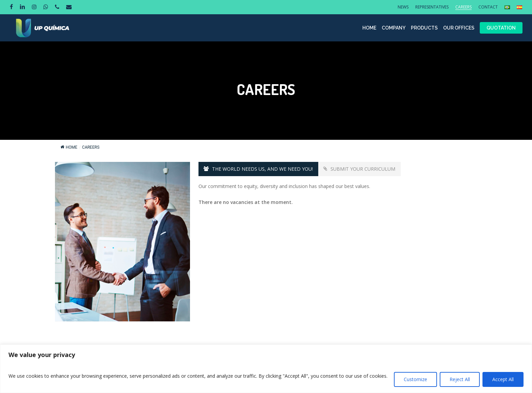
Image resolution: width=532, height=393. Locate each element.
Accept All (503, 379)
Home (69, 147)
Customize (415, 379)
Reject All (460, 379)
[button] (258, 169)
